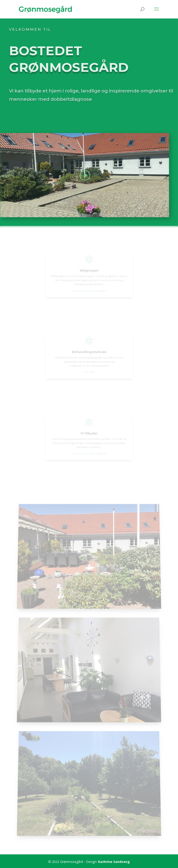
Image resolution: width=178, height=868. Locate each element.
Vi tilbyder (89, 434)
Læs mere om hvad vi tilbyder (89, 451)
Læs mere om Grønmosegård (89, 288)
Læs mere (89, 370)
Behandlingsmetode (89, 352)
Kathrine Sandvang (114, 862)
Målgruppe (89, 271)
